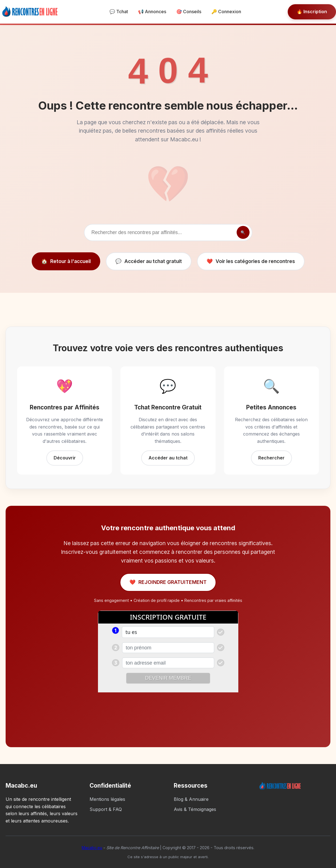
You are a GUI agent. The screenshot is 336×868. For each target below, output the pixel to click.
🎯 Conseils (189, 12)
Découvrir (65, 458)
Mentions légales (107, 799)
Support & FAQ (106, 809)
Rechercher (271, 458)
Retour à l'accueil (66, 261)
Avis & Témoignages (195, 809)
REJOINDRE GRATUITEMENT (168, 582)
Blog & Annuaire (191, 799)
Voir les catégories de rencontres (251, 261)
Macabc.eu (92, 848)
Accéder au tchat (168, 458)
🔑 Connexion (226, 12)
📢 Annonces (152, 12)
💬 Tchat (119, 12)
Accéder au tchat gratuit (149, 261)
